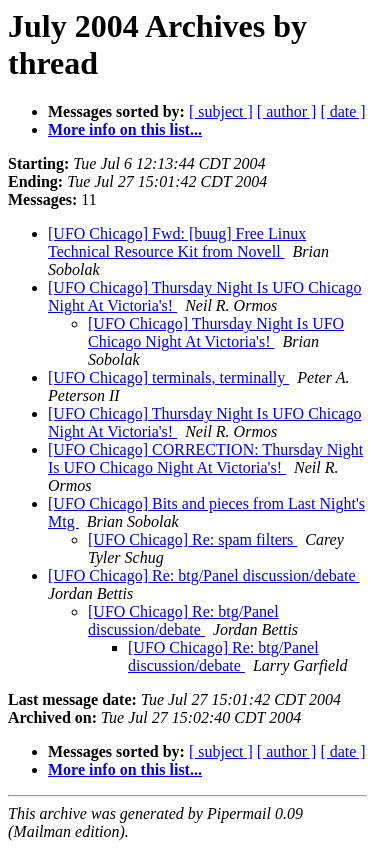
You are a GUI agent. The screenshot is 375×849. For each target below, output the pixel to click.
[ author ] (287, 111)
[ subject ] (221, 111)
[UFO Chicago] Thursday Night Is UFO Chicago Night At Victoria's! (216, 332)
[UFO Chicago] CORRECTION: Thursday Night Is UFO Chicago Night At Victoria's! (205, 458)
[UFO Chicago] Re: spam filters (192, 539)
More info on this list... (125, 129)
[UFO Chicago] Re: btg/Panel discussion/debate (204, 575)
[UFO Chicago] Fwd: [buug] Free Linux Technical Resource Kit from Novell (177, 242)
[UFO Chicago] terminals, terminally (168, 377)
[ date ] (342, 111)
